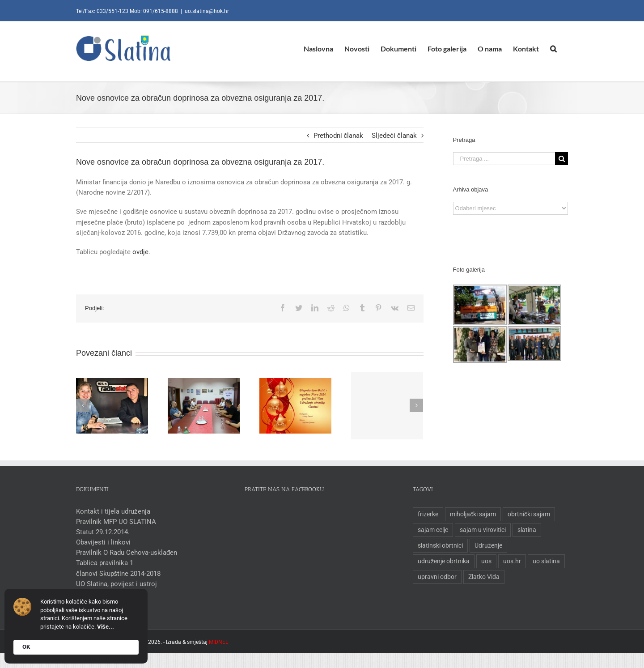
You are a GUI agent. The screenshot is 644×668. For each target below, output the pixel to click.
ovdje (139, 252)
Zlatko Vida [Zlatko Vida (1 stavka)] (482, 577)
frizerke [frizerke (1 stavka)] (426, 514)
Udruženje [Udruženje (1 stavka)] (487, 545)
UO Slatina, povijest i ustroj (115, 584)
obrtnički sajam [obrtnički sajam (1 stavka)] (527, 514)
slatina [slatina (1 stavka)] (525, 530)
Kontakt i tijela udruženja (111, 511)
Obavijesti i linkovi (102, 542)
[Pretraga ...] (502, 159)
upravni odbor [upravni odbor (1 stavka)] (435, 577)
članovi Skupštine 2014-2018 (117, 574)
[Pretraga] (552, 49)
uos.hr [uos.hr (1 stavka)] (510, 561)
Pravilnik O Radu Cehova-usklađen (125, 553)
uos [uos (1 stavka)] (485, 561)
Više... (106, 627)
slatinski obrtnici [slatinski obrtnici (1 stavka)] (439, 545)
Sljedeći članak (392, 136)
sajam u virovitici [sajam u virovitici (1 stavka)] (481, 530)
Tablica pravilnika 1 (103, 563)
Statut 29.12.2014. (101, 532)
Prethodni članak (336, 136)
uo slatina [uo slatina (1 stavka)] (544, 561)
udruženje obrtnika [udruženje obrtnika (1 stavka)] (442, 561)
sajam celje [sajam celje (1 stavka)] (431, 530)
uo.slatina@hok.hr (205, 11)
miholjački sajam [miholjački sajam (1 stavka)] (471, 514)
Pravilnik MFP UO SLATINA (114, 522)
